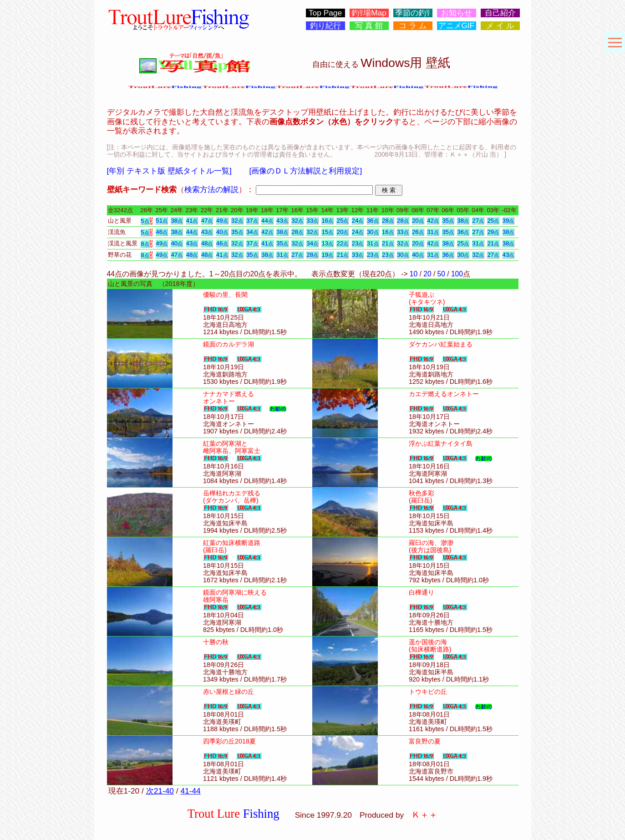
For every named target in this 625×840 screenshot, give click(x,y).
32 (237, 221)
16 (327, 221)
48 (207, 243)
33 (312, 221)
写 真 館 (369, 26)
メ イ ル (500, 26)
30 (373, 232)
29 (493, 232)
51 (162, 221)
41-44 (190, 791)
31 (433, 232)
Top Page (325, 13)
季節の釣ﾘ (413, 13)
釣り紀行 (325, 26)
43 (282, 221)
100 (457, 274)
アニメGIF (457, 26)
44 (267, 221)
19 (327, 255)
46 (162, 232)
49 (222, 221)
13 (327, 243)
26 (418, 232)
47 (207, 221)
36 (373, 221)
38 (177, 221)
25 (342, 221)
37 (252, 221)
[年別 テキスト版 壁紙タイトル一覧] (169, 171)
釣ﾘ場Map (369, 13)
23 (358, 243)
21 (388, 243)
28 (388, 221)
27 (478, 221)
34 (252, 232)
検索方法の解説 (211, 189)
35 (448, 221)
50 (441, 274)
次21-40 (160, 791)
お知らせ (457, 13)
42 (433, 221)
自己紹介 (500, 13)
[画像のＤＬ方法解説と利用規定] (306, 171)
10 (414, 274)
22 (342, 243)
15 (327, 232)
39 (508, 221)
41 (192, 221)
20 (418, 221)
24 (358, 221)
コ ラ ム (413, 26)
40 (222, 232)
